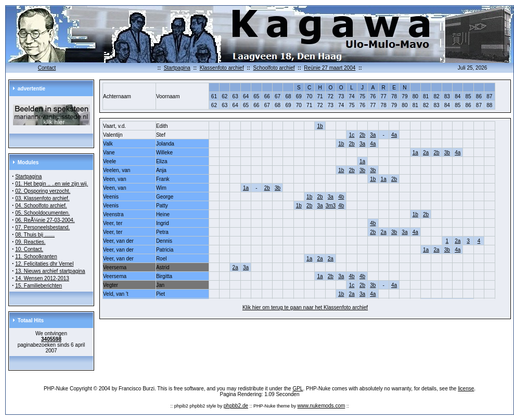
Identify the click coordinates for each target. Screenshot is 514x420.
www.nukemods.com (322, 406)
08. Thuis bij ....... (35, 235)
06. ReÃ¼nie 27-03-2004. (45, 220)
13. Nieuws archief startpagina (50, 271)
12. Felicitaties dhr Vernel (44, 264)
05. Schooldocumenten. (42, 213)
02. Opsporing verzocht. (43, 191)
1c (352, 135)
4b (341, 197)
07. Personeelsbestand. (42, 227)
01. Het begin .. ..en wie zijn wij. (52, 184)
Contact (47, 68)
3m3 (331, 206)
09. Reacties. (30, 242)
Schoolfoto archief (274, 68)
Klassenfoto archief (222, 68)
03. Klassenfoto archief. (42, 198)
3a (373, 135)
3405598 (51, 339)
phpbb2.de (236, 406)
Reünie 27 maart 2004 (330, 68)
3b (447, 153)
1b (320, 126)
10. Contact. (29, 249)
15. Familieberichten (38, 286)
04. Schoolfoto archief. (41, 206)
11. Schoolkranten (36, 257)
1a (415, 153)
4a (394, 135)
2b (362, 135)
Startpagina (177, 68)
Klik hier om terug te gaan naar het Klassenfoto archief (305, 307)
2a (426, 153)
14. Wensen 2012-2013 (42, 278)
